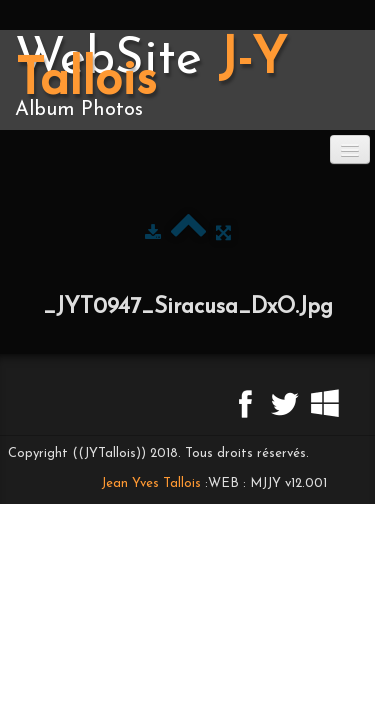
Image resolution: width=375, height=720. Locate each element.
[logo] (187, 80)
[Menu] (350, 149)
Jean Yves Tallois (151, 483)
